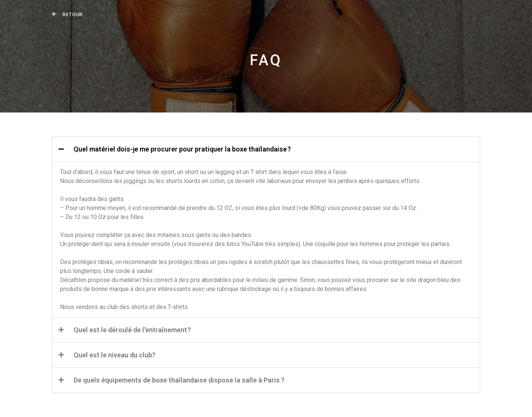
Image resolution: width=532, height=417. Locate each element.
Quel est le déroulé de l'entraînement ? (132, 330)
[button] (266, 149)
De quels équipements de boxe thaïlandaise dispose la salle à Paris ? (179, 380)
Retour (73, 15)
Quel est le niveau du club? (115, 355)
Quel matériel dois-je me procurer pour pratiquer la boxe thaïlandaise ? (182, 149)
